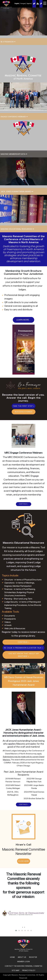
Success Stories (24, 412)
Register (41, 4)
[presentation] (23, 927)
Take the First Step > (24, 406)
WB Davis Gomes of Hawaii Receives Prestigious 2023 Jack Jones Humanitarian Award (24, 681)
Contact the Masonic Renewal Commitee (23, 966)
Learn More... (23, 320)
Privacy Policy (29, 970)
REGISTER (33, 957)
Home (12, 957)
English (17, 4)
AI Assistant (34, 4)
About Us (22, 957)
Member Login (38, 4)
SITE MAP (16, 970)
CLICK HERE (24, 861)
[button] (16, 931)
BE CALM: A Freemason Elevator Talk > (23, 648)
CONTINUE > (24, 504)
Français (23, 4)
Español (29, 4)
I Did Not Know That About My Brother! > (24, 655)
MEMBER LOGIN (23, 962)
